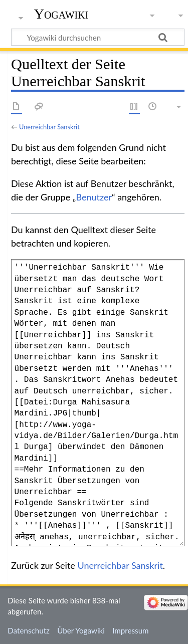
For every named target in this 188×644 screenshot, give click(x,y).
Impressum (131, 630)
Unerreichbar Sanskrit (49, 127)
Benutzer (94, 197)
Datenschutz (29, 630)
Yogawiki (61, 14)
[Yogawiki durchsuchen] (98, 37)
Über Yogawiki (81, 630)
